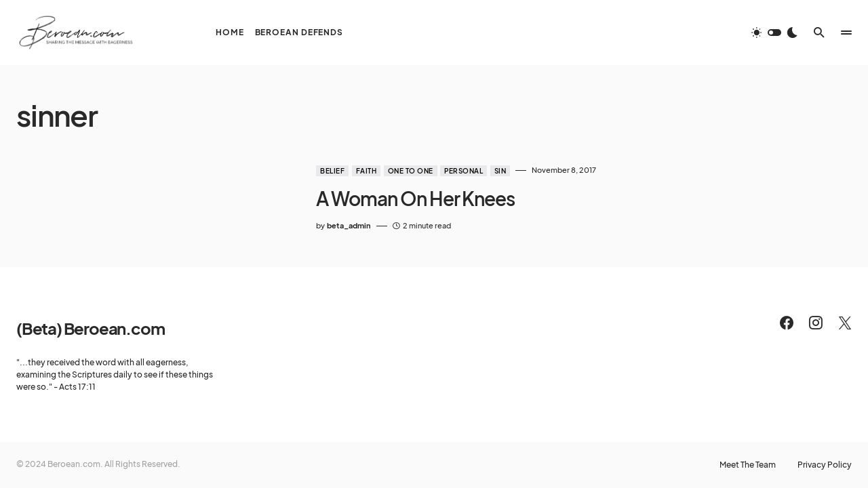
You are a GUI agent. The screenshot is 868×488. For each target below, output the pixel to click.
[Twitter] (845, 323)
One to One (411, 171)
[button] (774, 33)
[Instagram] (816, 323)
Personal (463, 171)
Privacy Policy (825, 465)
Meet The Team (748, 465)
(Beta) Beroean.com (90, 328)
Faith (367, 171)
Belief (332, 171)
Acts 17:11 (77, 387)
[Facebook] (787, 323)
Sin (500, 171)
